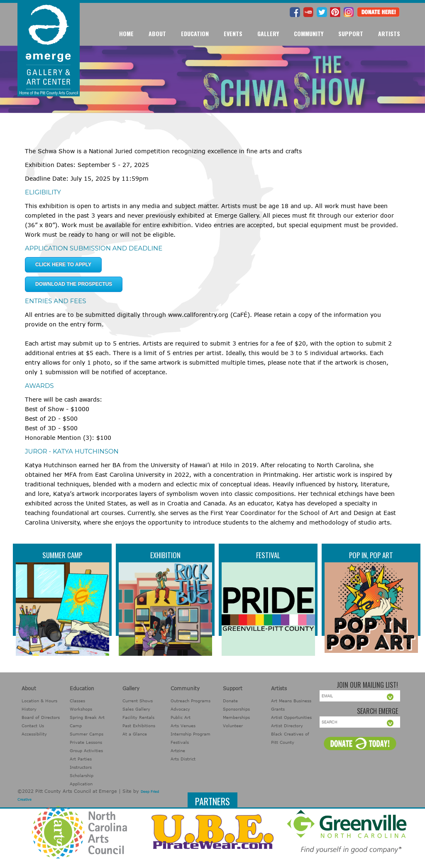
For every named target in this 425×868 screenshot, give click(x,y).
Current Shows (138, 701)
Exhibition (165, 555)
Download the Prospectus (74, 284)
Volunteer (233, 726)
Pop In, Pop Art (371, 555)
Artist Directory (287, 726)
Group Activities (86, 750)
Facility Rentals (138, 717)
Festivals (180, 742)
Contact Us (33, 726)
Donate (230, 701)
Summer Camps (87, 734)
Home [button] (126, 33)
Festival (268, 555)
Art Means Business (291, 701)
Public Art (181, 717)
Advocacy (180, 709)
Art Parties (81, 759)
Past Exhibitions (139, 726)
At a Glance (135, 734)
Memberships (236, 717)
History (29, 709)
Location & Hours (39, 701)
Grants (278, 709)
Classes (77, 701)
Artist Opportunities (291, 717)
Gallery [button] (268, 33)
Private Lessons (86, 742)
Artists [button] (389, 33)
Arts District (183, 759)
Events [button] (233, 33)
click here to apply (63, 265)
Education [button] (195, 33)
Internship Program (191, 734)
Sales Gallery (136, 709)
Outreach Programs (191, 701)
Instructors (81, 767)
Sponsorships (236, 709)
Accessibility (34, 734)
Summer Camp (62, 555)
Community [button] (309, 33)
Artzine (178, 750)
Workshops (81, 709)
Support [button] (351, 33)
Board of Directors (41, 717)
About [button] (157, 33)
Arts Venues (183, 726)
